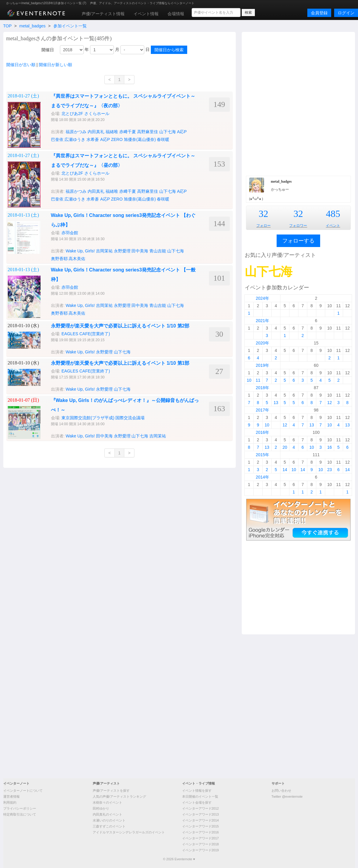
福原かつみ (76, 191)
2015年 (262, 455)
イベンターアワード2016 (200, 832)
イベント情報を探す (197, 791)
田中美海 (140, 251)
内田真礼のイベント (107, 814)
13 (276, 403)
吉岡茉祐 (104, 251)
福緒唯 (112, 191)
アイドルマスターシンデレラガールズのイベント (129, 832)
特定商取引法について (20, 814)
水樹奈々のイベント (107, 802)
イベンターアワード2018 (200, 844)
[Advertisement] (83, 103)
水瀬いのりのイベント (109, 820)
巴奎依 (57, 199)
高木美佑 (77, 259)
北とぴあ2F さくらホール (85, 173)
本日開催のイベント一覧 (200, 796)
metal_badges (32, 26)
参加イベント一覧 (70, 26)
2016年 (262, 432)
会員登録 (319, 13)
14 (285, 470)
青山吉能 (158, 251)
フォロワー (298, 226)
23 (330, 470)
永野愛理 (122, 251)
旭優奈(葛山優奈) (140, 199)
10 (249, 380)
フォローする (298, 241)
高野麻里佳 (148, 191)
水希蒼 (93, 199)
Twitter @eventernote (287, 796)
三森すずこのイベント (109, 826)
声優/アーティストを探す (111, 791)
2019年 (262, 365)
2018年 (262, 388)
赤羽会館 (70, 233)
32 (264, 214)
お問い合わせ (281, 791)
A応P (182, 132)
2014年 (262, 477)
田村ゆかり (101, 808)
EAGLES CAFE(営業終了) (86, 334)
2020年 (262, 343)
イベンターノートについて (23, 791)
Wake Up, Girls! (80, 251)
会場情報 (176, 14)
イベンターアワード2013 (200, 814)
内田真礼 (96, 191)
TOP (7, 26)
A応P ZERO (111, 199)
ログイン (346, 13)
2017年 (262, 410)
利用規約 (10, 802)
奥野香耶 (59, 259)
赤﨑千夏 (128, 191)
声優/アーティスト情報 (103, 14)
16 (330, 447)
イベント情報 (146, 14)
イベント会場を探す (197, 802)
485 (333, 214)
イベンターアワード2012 (200, 808)
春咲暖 (163, 139)
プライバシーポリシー (20, 808)
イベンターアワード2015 (200, 826)
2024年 (262, 298)
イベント (333, 226)
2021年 (262, 321)
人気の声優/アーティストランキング (119, 796)
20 (285, 447)
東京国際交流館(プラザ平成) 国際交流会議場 (103, 418)
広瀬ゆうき (75, 199)
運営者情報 (11, 796)
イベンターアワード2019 (200, 850)
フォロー (264, 226)
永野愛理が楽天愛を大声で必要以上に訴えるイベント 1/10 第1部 (120, 363)
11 (258, 380)
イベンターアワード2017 (200, 838)
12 (330, 403)
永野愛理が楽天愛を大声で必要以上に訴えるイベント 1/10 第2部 (120, 326)
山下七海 (168, 132)
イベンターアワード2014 (200, 820)
